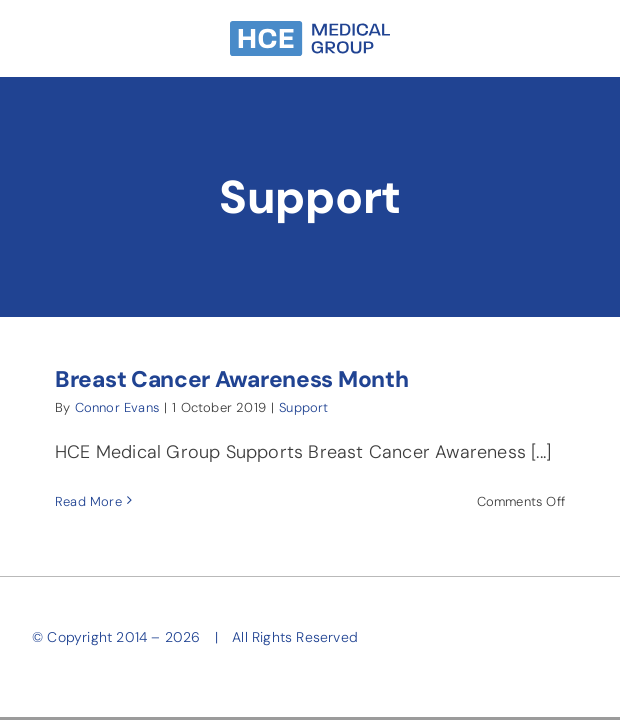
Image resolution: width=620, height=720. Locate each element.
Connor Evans (117, 407)
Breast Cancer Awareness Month (231, 379)
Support (303, 407)
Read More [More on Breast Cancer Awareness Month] (88, 501)
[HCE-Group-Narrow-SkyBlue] (310, 30)
